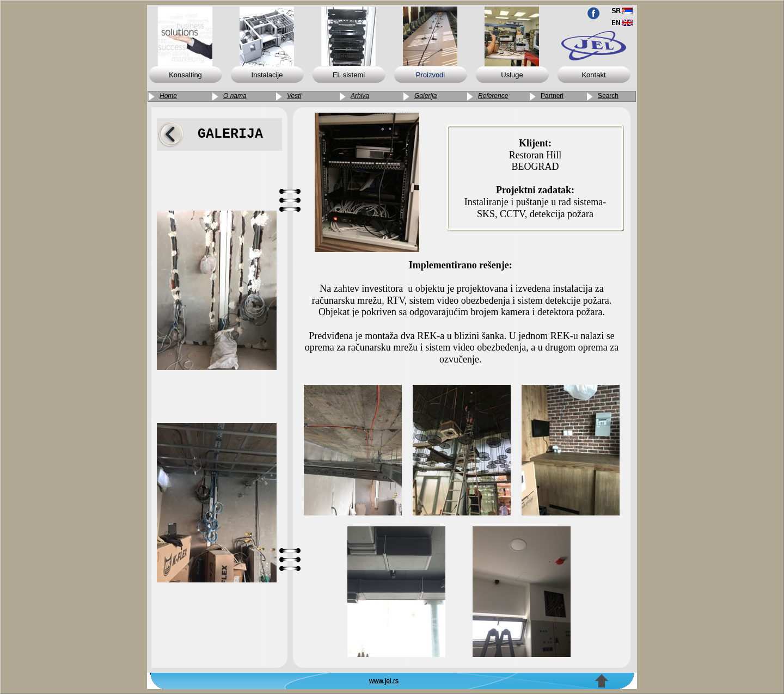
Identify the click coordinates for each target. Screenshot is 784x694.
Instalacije (267, 75)
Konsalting (185, 75)
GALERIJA (230, 134)
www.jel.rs (384, 681)
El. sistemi (349, 75)
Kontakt (593, 75)
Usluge (512, 75)
